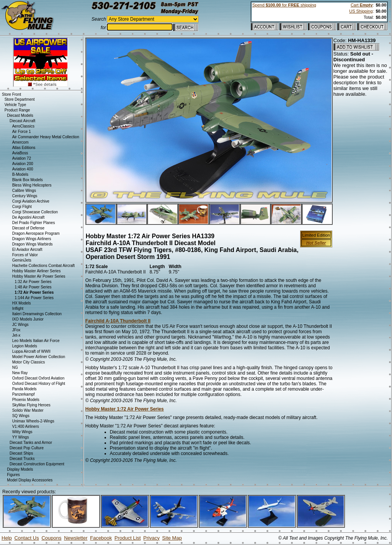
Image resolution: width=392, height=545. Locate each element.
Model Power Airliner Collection (39, 357)
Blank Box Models (28, 180)
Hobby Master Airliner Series (37, 271)
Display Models (20, 469)
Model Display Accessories (30, 480)
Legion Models (25, 346)
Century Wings (25, 196)
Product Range (17, 110)
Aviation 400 (23, 169)
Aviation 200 (23, 164)
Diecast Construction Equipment (37, 464)
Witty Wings (22, 432)
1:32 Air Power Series (33, 282)
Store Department (20, 99)
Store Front (11, 94)
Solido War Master (28, 410)
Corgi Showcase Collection (35, 212)
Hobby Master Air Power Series (39, 276)
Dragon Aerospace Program (36, 233)
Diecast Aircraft (22, 121)
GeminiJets (22, 260)
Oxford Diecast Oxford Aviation (38, 378)
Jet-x (16, 335)
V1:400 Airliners (26, 426)
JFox (16, 330)
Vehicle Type (16, 105)
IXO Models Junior (28, 319)
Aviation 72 (22, 158)
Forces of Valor (25, 255)
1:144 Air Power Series (34, 298)
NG (15, 367)
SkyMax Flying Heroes (31, 405)
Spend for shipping (284, 5)
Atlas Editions (24, 148)
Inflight (18, 309)
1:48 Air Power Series (33, 287)
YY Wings (21, 437)
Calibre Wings (24, 191)
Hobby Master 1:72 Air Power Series (125, 409)
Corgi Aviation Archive (31, 201)
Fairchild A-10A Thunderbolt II (118, 321)
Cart (362, 5)
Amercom (20, 142)
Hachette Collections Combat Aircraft (43, 266)
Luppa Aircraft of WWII (31, 351)
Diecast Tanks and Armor (31, 443)
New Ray (20, 373)
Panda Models (24, 389)
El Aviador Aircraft (27, 250)
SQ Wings (21, 416)
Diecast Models (20, 115)
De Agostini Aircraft (28, 217)
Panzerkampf (24, 394)
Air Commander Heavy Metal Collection (46, 137)
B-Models (20, 174)
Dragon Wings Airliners (32, 239)
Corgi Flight (22, 207)
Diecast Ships (21, 453)
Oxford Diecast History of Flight (39, 384)
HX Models (22, 303)
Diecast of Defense (29, 228)
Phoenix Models (26, 400)
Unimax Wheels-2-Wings (33, 421)
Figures (13, 475)
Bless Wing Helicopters (32, 185)
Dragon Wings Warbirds (33, 244)
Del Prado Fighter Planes (34, 223)
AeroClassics (23, 126)
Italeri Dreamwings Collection (37, 314)
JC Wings (20, 325)
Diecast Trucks (22, 459)
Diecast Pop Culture (27, 448)
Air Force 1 (22, 132)
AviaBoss (20, 153)
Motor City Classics (29, 362)
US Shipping (361, 11)
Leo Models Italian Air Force (36, 341)
